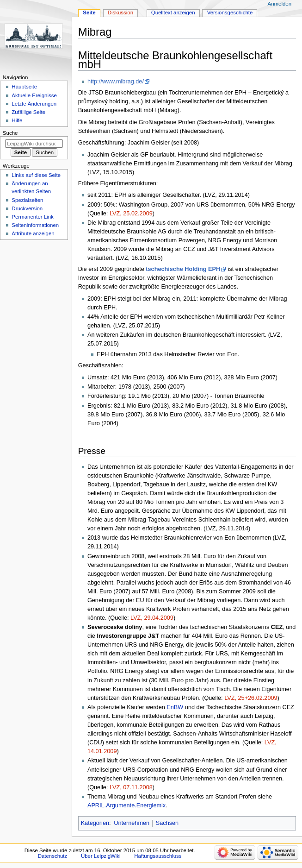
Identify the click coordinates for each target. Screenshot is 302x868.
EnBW (175, 707)
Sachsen (167, 823)
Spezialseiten (27, 200)
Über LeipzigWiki (101, 856)
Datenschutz (53, 856)
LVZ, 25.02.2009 (131, 214)
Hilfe (17, 120)
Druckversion (27, 208)
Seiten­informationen (35, 225)
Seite (89, 13)
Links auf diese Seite (36, 175)
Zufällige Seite (28, 112)
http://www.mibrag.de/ (116, 82)
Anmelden (280, 4)
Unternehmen (132, 823)
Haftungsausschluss (158, 856)
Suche (10, 133)
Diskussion (120, 13)
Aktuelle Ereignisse (34, 95)
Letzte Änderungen (34, 104)
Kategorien (95, 823)
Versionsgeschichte (230, 13)
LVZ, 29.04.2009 (152, 618)
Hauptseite (24, 87)
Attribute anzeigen (33, 233)
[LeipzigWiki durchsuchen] (34, 144)
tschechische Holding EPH (183, 269)
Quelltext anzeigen (173, 13)
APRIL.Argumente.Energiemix (126, 805)
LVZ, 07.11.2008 (131, 787)
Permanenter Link (32, 217)
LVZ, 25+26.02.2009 (251, 698)
